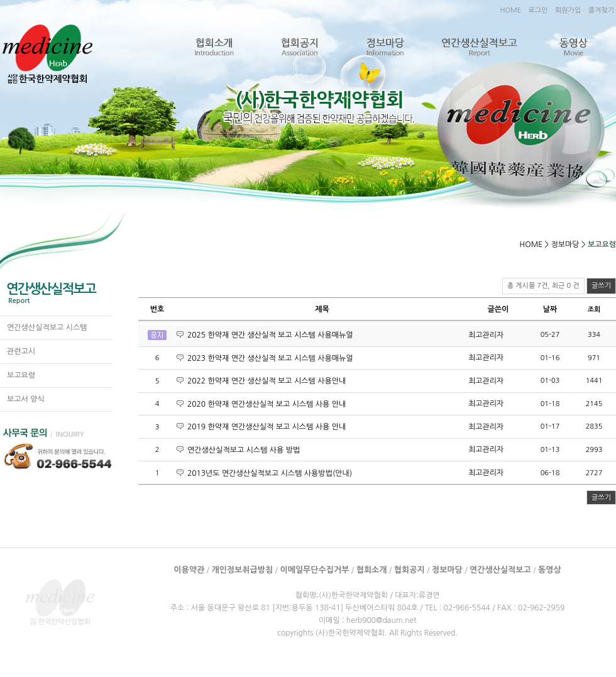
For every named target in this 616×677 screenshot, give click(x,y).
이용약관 (189, 570)
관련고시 (21, 351)
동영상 (573, 47)
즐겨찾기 (601, 10)
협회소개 (214, 47)
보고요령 (21, 375)
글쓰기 (601, 286)
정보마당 (385, 47)
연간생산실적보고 (479, 47)
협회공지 (299, 47)
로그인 (538, 10)
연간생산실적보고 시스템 (47, 327)
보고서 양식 (26, 399)
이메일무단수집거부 (314, 570)
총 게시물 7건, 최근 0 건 (543, 286)
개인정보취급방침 (242, 570)
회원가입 (568, 10)
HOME (510, 10)
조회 (594, 310)
